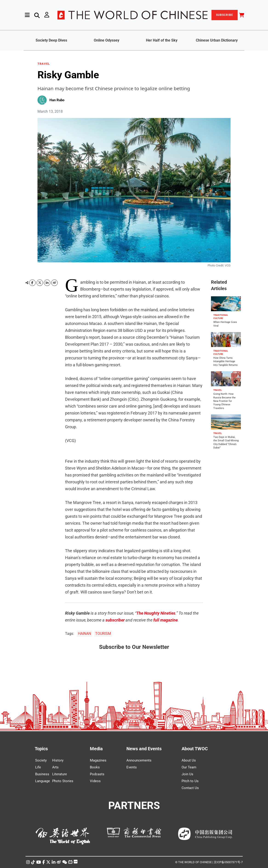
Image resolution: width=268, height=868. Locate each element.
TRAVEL (44, 64)
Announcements (139, 760)
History (58, 760)
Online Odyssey (107, 40)
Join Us (187, 774)
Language (43, 781)
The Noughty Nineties (156, 613)
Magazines (98, 760)
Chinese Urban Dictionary (217, 40)
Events (132, 767)
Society (41, 760)
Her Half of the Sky (162, 40)
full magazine (165, 620)
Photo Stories (63, 781)
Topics (41, 749)
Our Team (189, 767)
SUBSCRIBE (225, 15)
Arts (55, 767)
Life (38, 767)
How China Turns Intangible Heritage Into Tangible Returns (225, 361)
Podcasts (97, 774)
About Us (189, 760)
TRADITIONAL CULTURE (221, 317)
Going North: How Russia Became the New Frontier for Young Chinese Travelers (224, 401)
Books (95, 767)
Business (42, 774)
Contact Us (190, 788)
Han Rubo (57, 100)
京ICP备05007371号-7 (228, 862)
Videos (95, 781)
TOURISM (103, 634)
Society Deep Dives (51, 40)
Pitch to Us (190, 781)
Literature (60, 774)
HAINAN (84, 634)
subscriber (115, 620)
